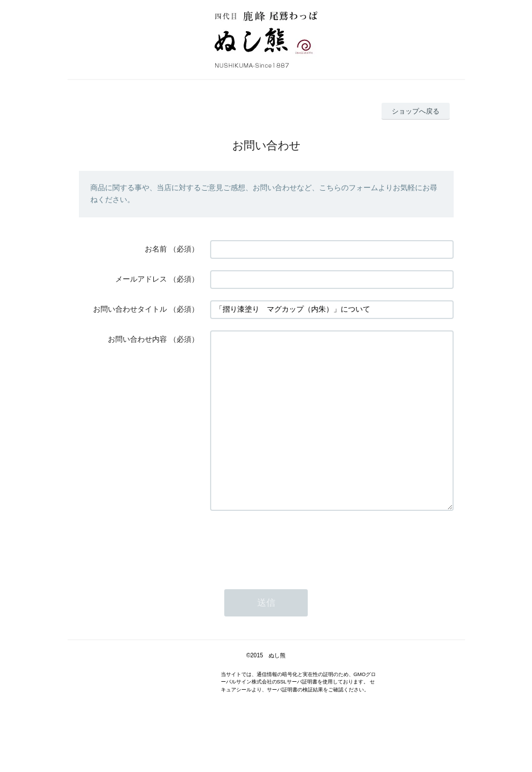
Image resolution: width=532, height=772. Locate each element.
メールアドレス (141, 279)
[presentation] (296, 578)
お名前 (156, 249)
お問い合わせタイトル (130, 309)
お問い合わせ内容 (137, 339)
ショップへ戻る (416, 111)
